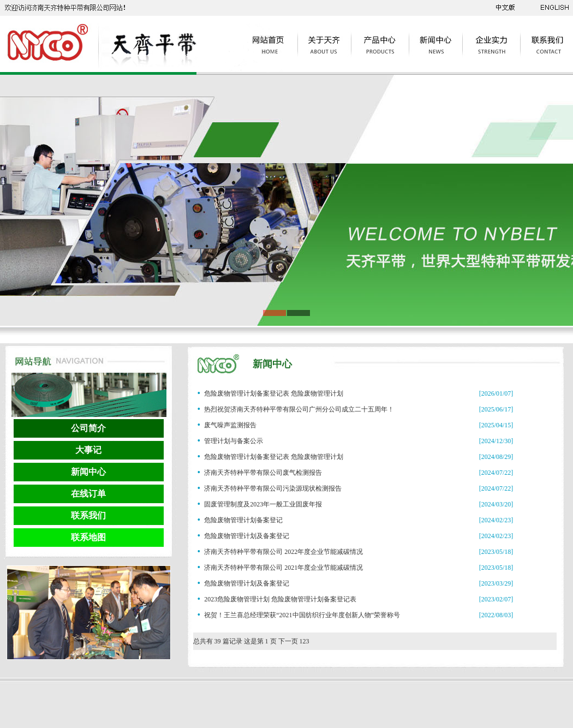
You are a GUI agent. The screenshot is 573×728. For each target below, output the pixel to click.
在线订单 (88, 494)
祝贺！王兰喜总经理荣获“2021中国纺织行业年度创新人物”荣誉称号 (302, 615)
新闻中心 (88, 472)
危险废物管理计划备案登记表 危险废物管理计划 (274, 393)
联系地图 (88, 537)
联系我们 (88, 515)
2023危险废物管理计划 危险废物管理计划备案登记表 (280, 599)
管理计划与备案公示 (234, 441)
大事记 (88, 450)
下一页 (288, 641)
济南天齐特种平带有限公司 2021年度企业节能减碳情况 (283, 568)
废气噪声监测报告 (230, 425)
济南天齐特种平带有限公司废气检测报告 (263, 473)
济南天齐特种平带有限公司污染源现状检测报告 (273, 488)
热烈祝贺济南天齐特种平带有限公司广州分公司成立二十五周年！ (299, 409)
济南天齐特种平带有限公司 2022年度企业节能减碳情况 (283, 552)
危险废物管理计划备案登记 (243, 520)
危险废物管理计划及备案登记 (247, 536)
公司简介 (88, 428)
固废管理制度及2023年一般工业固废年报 (263, 504)
